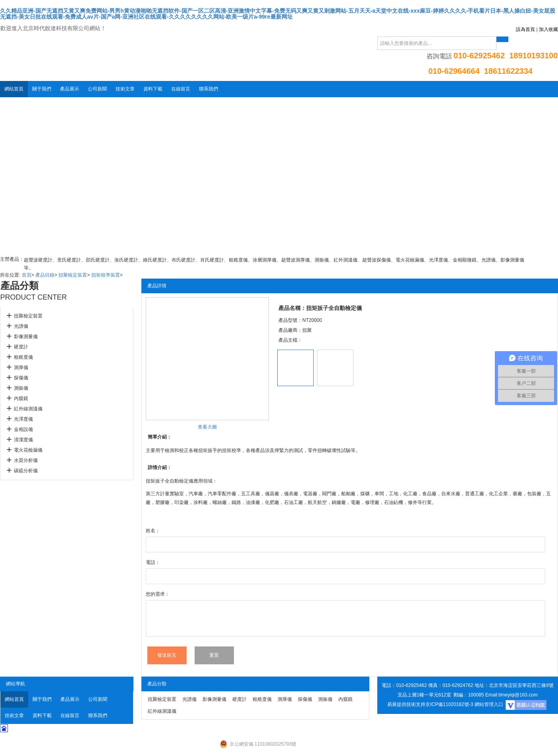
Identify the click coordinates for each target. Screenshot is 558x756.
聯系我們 (209, 89)
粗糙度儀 (23, 357)
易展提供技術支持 (406, 704)
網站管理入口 (489, 704)
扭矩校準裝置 (106, 275)
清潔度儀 (23, 440)
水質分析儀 (26, 460)
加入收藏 (548, 29)
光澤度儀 (23, 419)
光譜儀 (21, 326)
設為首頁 (525, 29)
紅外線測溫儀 (28, 409)
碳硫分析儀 (26, 471)
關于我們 (42, 89)
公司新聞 (97, 89)
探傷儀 (21, 378)
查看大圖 (207, 427)
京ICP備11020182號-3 (449, 704)
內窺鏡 (21, 398)
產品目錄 (45, 275)
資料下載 (153, 89)
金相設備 (23, 429)
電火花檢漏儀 (28, 450)
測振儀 (21, 388)
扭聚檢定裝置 (73, 275)
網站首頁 (14, 89)
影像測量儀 (26, 337)
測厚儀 (21, 367)
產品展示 (70, 89)
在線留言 (181, 89)
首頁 (27, 275)
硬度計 (21, 347)
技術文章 (125, 89)
